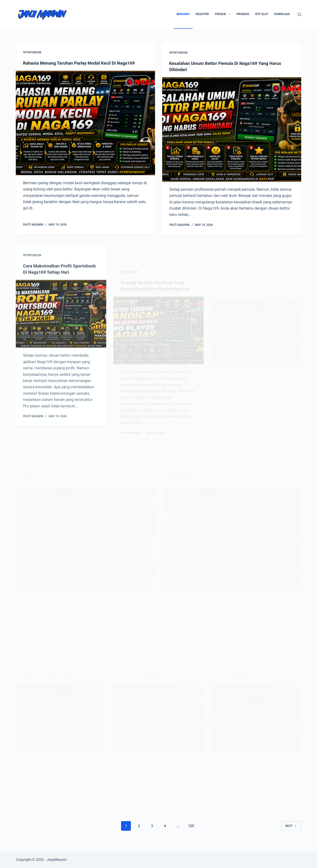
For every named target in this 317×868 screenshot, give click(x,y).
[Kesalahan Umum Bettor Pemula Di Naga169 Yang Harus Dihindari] (232, 131)
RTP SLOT (262, 14)
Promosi (243, 14)
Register (202, 14)
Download (282, 14)
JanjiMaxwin (57, 860)
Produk (224, 14)
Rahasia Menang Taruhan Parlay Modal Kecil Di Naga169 (84, 63)
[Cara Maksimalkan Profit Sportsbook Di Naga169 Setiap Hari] (61, 338)
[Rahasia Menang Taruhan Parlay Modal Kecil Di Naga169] (85, 123)
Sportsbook (32, 53)
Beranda (183, 14)
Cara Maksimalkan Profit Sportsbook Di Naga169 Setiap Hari (56, 290)
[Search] (299, 14)
